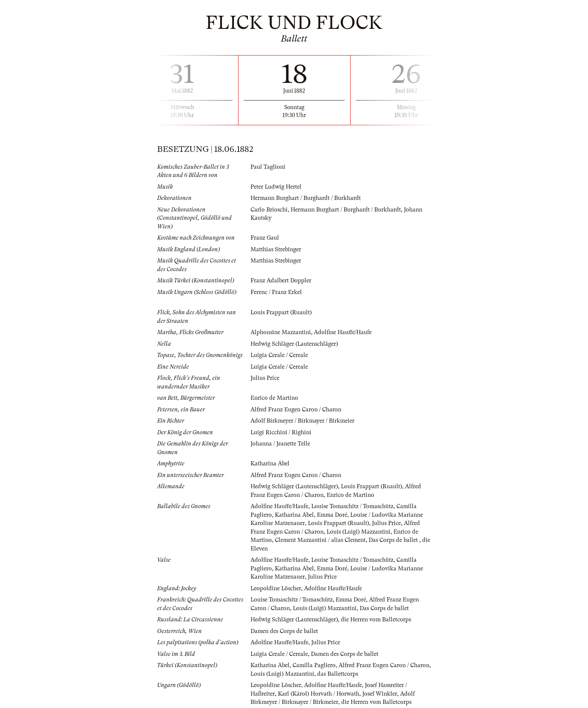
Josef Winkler (380, 694)
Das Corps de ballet (394, 540)
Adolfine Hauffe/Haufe (343, 332)
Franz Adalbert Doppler (281, 280)
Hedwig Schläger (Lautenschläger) (294, 344)
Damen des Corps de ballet (284, 631)
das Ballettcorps (338, 674)
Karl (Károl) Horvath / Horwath (319, 694)
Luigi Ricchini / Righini (281, 432)
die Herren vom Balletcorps (376, 619)
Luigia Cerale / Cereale (279, 355)
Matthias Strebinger (276, 249)
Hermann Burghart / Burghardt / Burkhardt (306, 198)
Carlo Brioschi (269, 210)
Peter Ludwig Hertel (276, 187)
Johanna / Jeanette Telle (280, 444)
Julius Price (265, 378)
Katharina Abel (270, 463)
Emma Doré (332, 515)
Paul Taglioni (268, 167)
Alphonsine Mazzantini (281, 332)
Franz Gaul (265, 238)
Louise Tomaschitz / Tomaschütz (352, 506)
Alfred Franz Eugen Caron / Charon (296, 409)
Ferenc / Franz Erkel (276, 292)
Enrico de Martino (274, 398)
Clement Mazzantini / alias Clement (320, 540)
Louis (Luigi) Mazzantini (359, 532)
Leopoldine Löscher (276, 588)
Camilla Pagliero (314, 665)
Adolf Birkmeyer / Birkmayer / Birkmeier (302, 421)
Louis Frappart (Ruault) (281, 312)
